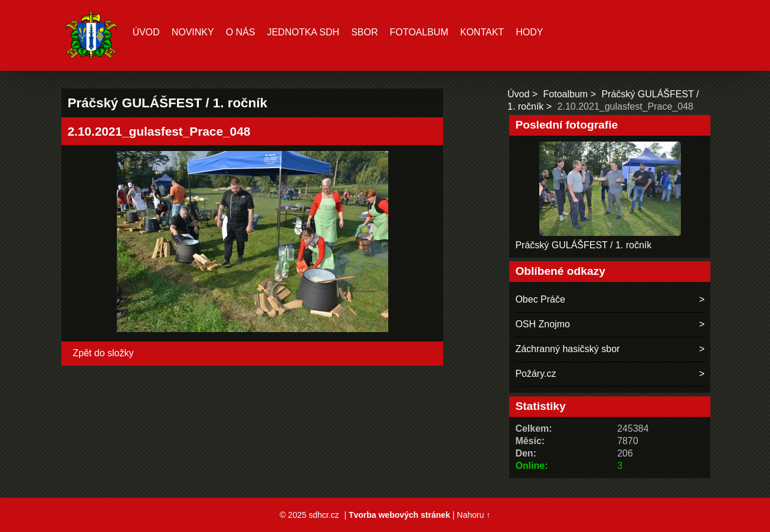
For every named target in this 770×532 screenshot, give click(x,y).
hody (529, 32)
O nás (241, 32)
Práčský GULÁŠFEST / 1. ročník (583, 245)
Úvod (146, 32)
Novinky (193, 32)
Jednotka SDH (303, 32)
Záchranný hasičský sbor (567, 349)
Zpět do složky (103, 353)
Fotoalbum (419, 32)
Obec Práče (540, 299)
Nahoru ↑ (474, 515)
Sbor (364, 32)
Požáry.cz (535, 374)
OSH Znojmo (542, 324)
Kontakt (482, 32)
